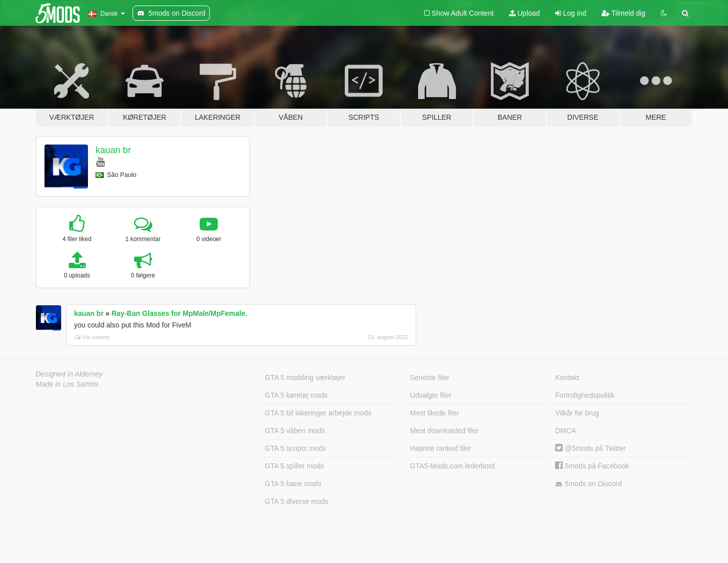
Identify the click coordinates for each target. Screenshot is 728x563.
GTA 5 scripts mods (295, 448)
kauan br (113, 150)
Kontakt (567, 378)
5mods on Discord (588, 484)
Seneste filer (430, 378)
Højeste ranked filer (441, 448)
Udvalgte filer (431, 395)
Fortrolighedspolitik (585, 395)
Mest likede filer (435, 413)
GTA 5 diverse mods (297, 501)
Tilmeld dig (624, 13)
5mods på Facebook (592, 466)
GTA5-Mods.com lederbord (452, 466)
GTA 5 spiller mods (294, 466)
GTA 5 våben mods (295, 431)
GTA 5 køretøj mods (296, 395)
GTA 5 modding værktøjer (305, 378)
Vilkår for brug (577, 413)
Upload (525, 13)
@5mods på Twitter (590, 448)
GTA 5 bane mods (293, 484)
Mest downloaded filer (444, 431)
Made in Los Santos (67, 384)
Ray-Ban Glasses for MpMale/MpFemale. (179, 313)
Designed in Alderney (70, 374)
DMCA (565, 431)
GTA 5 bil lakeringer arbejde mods (318, 413)
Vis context (93, 337)
